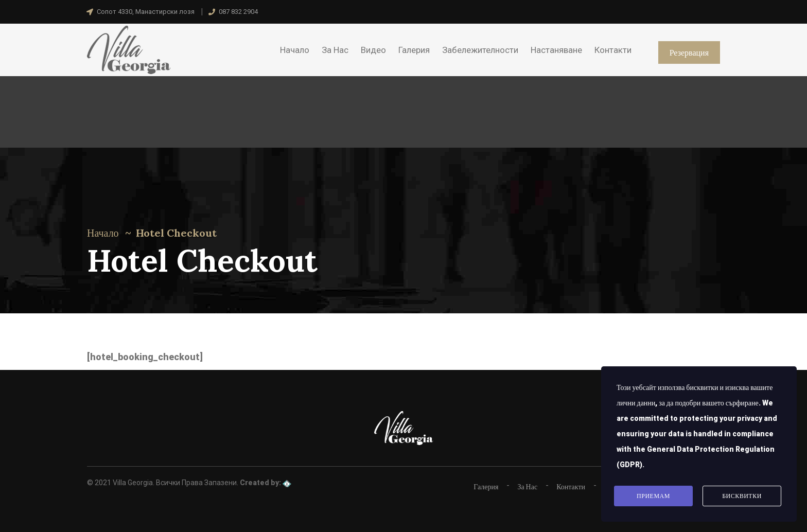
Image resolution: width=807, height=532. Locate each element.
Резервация (689, 52)
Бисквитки (742, 496)
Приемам (653, 496)
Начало (103, 233)
